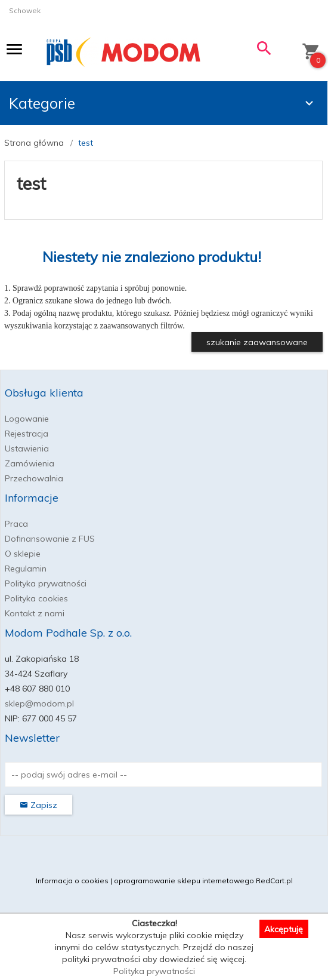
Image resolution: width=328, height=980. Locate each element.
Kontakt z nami (35, 613)
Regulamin (26, 569)
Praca (16, 524)
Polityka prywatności (46, 583)
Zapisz (38, 805)
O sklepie (23, 554)
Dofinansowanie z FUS (50, 539)
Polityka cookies (36, 598)
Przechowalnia (34, 478)
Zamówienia (30, 463)
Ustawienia (27, 448)
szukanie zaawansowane (257, 342)
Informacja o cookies (72, 881)
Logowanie (27, 419)
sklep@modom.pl (39, 703)
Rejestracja (27, 434)
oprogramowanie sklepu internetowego (184, 881)
